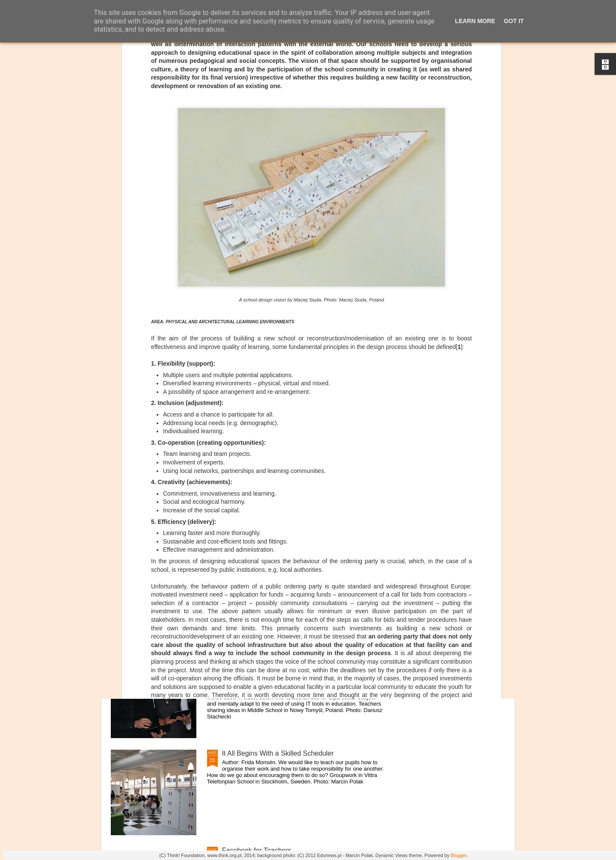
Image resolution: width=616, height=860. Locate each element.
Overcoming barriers (253, 656)
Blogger (458, 855)
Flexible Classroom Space (262, 559)
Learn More (475, 21)
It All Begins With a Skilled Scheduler (278, 753)
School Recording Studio (260, 462)
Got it (514, 21)
